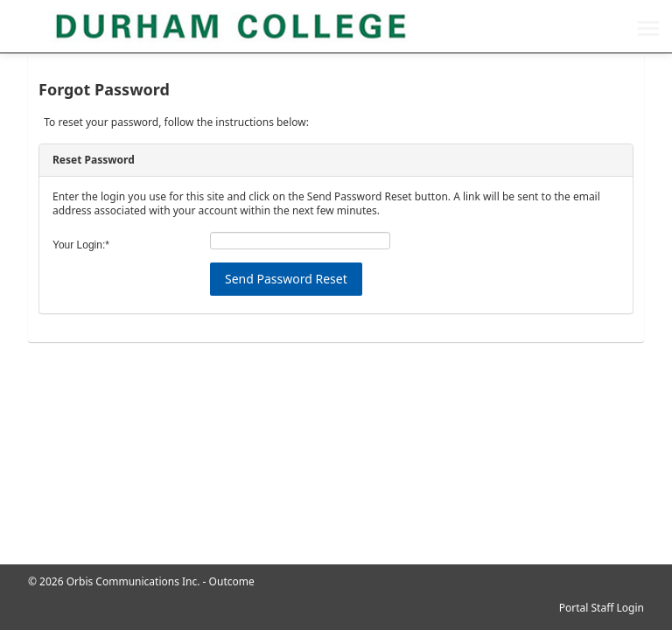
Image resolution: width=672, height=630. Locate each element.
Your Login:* (81, 245)
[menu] (648, 30)
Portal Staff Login (602, 608)
